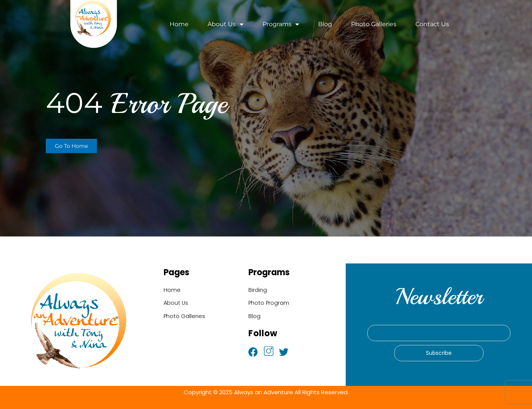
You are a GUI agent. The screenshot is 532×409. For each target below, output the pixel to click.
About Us (225, 24)
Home (179, 24)
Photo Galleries (374, 24)
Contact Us (432, 24)
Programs (281, 24)
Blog (325, 24)
